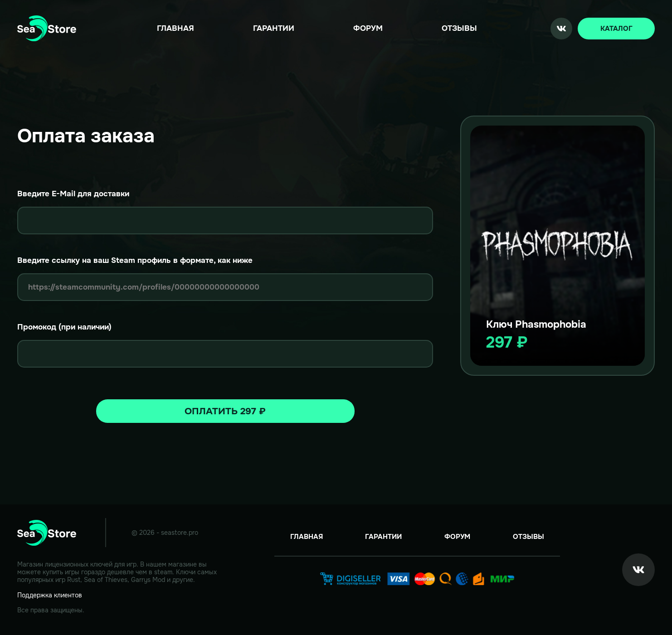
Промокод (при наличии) (64, 327)
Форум (368, 28)
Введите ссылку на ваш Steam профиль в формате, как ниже (135, 260)
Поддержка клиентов (50, 595)
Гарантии (274, 28)
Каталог (616, 29)
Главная (175, 28)
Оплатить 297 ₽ (225, 411)
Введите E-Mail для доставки (73, 194)
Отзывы (459, 28)
